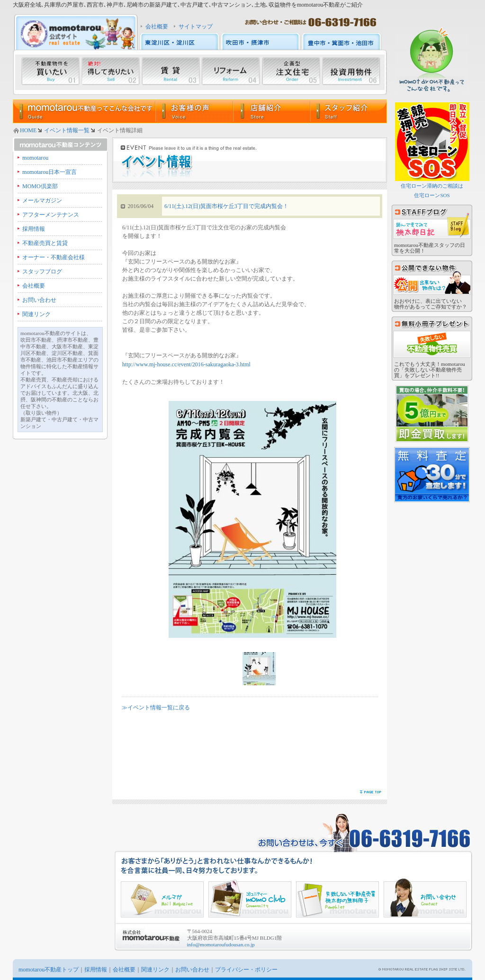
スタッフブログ (42, 272)
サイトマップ (196, 27)
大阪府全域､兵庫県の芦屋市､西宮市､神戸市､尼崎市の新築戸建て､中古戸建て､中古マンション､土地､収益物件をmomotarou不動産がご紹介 (188, 5)
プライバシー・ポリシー (246, 970)
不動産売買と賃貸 (45, 243)
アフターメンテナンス (51, 215)
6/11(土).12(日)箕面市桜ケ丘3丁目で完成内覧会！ (226, 206)
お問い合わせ (39, 300)
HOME (28, 130)
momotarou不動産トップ (49, 970)
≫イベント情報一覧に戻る (156, 708)
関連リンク (36, 314)
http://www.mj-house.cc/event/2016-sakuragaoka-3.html (186, 364)
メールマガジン (42, 200)
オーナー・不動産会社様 (54, 257)
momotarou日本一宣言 (49, 172)
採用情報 (34, 229)
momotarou (35, 158)
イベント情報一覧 (67, 130)
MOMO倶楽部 (40, 186)
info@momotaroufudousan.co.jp (221, 944)
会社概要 (157, 27)
